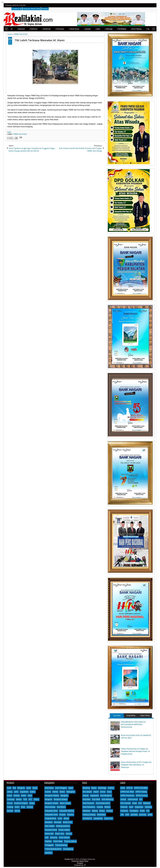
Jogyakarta (24, 792)
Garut (109, 792)
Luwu (60, 818)
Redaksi (45, 9)
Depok (96, 792)
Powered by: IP (80, 865)
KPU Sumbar (126, 803)
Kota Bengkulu (106, 796)
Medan (102, 811)
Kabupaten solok (51, 815)
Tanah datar (58, 841)
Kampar (63, 815)
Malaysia (147, 803)
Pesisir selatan (64, 830)
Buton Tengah (65, 803)
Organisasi (139, 807)
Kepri (30, 796)
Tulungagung (68, 849)
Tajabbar (48, 841)
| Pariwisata (51, 29)
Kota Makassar (108, 799)
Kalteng (17, 796)
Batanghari (71, 792)
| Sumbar (79, 29)
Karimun (71, 815)
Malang (95, 811)
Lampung (11, 799)
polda (150, 815)
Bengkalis (64, 796)
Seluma (69, 834)
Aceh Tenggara (61, 788)
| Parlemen (25, 29)
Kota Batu (87, 799)
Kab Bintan (61, 807)
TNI (148, 811)
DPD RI (130, 788)
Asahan (48, 792)
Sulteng (10, 807)
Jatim (16, 792)
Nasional (124, 807)
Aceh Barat (49, 788)
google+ (149, 5)
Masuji (66, 818)
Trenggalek (49, 845)
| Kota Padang (127, 29)
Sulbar (32, 803)
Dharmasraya (50, 807)
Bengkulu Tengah (52, 803)
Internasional (133, 799)
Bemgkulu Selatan (52, 796)
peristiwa (134, 815)
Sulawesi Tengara (21, 803)
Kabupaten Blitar (51, 811)
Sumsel (10, 811)
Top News (117, 716)
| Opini (89, 29)
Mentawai (49, 822)
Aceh (9, 788)
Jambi (35, 788)
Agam (71, 788)
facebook (146, 5)
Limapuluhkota (51, 818)
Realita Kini (69, 859)
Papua (36, 799)
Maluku (19, 799)
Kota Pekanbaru (89, 807)
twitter (142, 5)
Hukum (123, 799)
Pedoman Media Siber (32, 9)
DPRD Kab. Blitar (127, 792)
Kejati (135, 803)
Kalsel (10, 796)
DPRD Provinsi (142, 796)
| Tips (139, 29)
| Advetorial (38, 29)
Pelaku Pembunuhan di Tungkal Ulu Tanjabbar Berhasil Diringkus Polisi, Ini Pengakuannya (135, 751)
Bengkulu (21, 788)
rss (153, 5)
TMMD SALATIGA (20, 134)
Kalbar (33, 792)
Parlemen (124, 811)
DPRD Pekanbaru (127, 796)
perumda (143, 815)
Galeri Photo (145, 716)
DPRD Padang (141, 792)
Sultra (17, 807)
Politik (142, 811)
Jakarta (86, 796)
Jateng (10, 792)
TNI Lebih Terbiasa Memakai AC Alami (40, 40)
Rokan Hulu (60, 834)
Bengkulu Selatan (61, 799)
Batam (62, 792)
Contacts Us (17, 9)
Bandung (86, 788)
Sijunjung (54, 838)
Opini (131, 807)
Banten (55, 792)
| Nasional (12, 29)
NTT (30, 799)
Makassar (87, 811)
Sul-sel (10, 803)
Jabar (29, 788)
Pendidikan (134, 811)
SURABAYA (87, 818)
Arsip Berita (131, 716)
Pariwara (148, 807)
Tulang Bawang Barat (53, 849)
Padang (109, 811)
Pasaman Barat (51, 830)
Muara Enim (68, 822)
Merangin (58, 822)
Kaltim (24, 796)
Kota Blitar (96, 799)
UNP (127, 815)
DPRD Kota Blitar (141, 788)
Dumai (103, 792)
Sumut (17, 811)
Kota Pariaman (88, 803)
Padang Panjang (89, 815)
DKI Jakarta (87, 792)
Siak (47, 838)
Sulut (23, 807)
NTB (25, 799)
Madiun (107, 807)
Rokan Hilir (49, 834)
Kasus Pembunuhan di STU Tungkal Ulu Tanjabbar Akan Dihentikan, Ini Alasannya (136, 765)
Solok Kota (109, 818)
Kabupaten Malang (67, 811)
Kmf (140, 803)
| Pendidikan (113, 29)
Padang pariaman (63, 826)
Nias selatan (50, 826)
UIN (122, 815)
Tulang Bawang (61, 845)
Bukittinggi (102, 788)
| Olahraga (100, 29)
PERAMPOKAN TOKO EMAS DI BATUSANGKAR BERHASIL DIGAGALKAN (133, 725)
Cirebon (111, 788)
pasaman (48, 853)
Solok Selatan (64, 838)
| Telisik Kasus (65, 29)
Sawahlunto (98, 818)
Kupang (100, 807)
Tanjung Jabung (70, 841)
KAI (141, 799)
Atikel (123, 788)
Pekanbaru (101, 815)
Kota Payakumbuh (103, 803)
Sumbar (30, 807)
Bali (14, 788)
